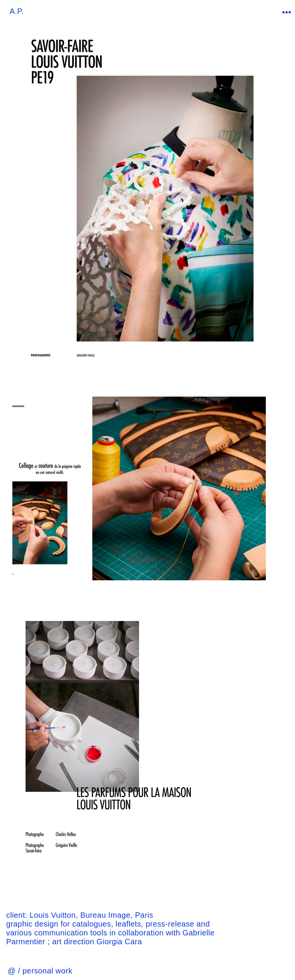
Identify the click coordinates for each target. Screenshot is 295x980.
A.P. (17, 11)
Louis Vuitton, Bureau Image (80, 915)
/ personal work (45, 971)
